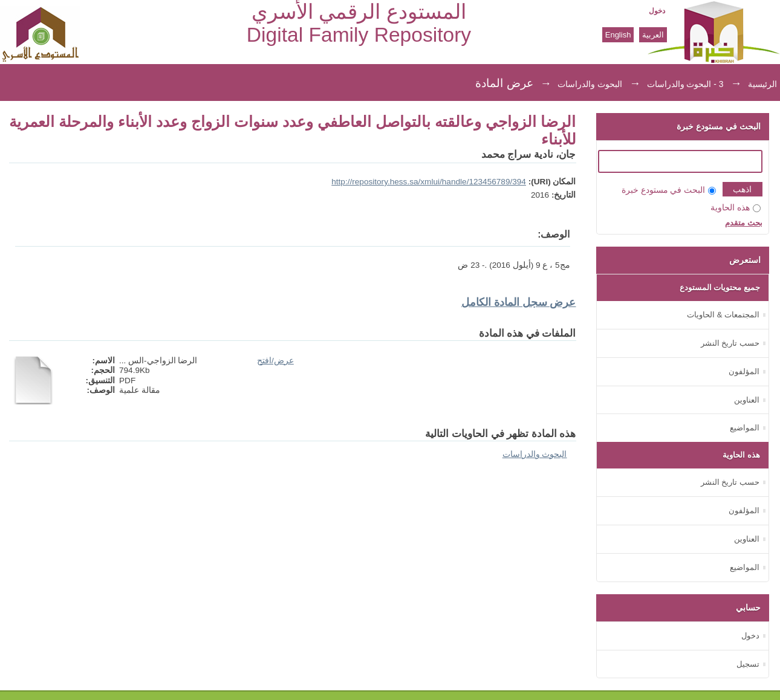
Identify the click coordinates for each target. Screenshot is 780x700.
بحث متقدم (744, 223)
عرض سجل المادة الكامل (519, 302)
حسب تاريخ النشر (730, 343)
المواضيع (745, 428)
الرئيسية (762, 84)
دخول (657, 11)
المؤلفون (744, 371)
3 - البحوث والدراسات (685, 84)
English (618, 35)
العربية (653, 35)
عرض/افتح (275, 361)
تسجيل (748, 664)
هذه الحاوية (736, 208)
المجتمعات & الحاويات (723, 315)
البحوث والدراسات (590, 84)
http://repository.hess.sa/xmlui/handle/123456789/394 (429, 182)
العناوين (747, 400)
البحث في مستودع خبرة (669, 190)
